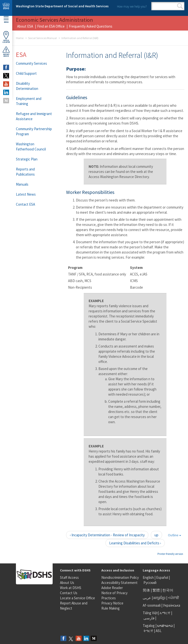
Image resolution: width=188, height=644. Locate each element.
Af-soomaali (152, 605)
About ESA (25, 26)
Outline (175, 535)
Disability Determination (27, 86)
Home (20, 38)
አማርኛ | (166, 613)
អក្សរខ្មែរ (159, 598)
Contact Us (69, 593)
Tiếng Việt (150, 613)
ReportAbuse (6, 52)
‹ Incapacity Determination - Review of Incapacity (107, 535)
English (149, 577)
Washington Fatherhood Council (31, 147)
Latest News (26, 194)
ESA (21, 54)
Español (162, 577)
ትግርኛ (148, 631)
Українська (172, 605)
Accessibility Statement (119, 583)
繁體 (157, 590)
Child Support (26, 73)
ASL (159, 631)
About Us (67, 583)
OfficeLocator (6, 37)
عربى (147, 598)
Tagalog (149, 626)
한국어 (168, 590)
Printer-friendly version (170, 554)
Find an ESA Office (51, 26)
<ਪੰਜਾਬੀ (174, 598)
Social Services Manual (42, 38)
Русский (150, 583)
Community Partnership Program (34, 131)
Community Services (31, 63)
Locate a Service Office (77, 598)
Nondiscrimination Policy (120, 577)
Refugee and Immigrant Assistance (34, 116)
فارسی (149, 618)
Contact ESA (25, 204)
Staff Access (69, 577)
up (156, 535)
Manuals (22, 184)
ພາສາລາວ (165, 626)
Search (180, 6)
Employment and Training (29, 101)
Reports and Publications (25, 172)
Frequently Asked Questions (91, 26)
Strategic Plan (27, 159)
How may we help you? (132, 6)
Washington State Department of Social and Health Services (62, 6)
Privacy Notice (112, 603)
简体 (146, 590)
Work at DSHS (71, 588)
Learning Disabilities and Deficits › (135, 543)
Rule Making (111, 608)
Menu (6, 20)
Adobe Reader (112, 588)
